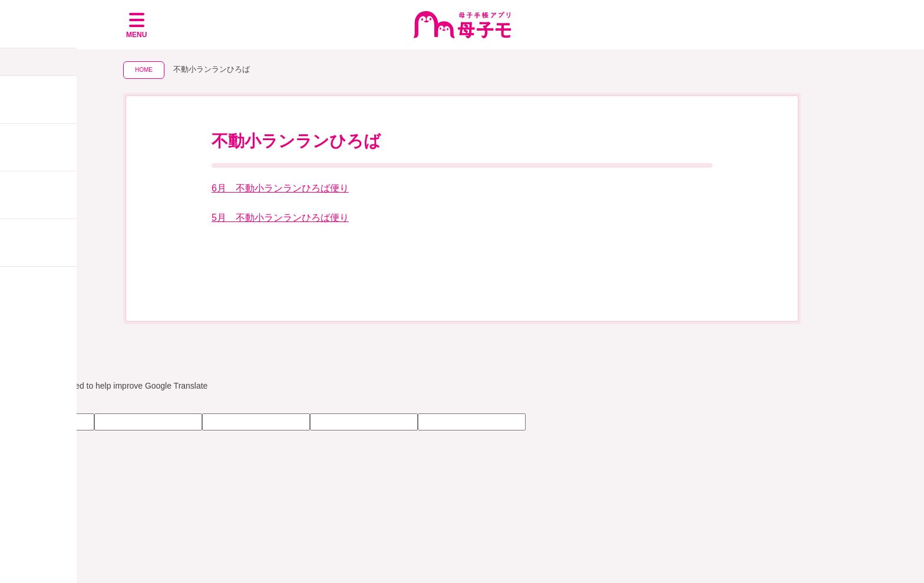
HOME (144, 70)
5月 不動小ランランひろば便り (280, 218)
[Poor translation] (43, 403)
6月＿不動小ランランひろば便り (280, 188)
